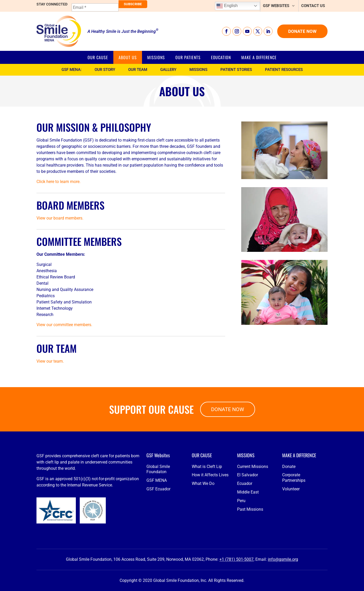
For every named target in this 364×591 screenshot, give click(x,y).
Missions (156, 57)
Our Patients (188, 57)
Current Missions (253, 501)
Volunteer (291, 523)
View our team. (50, 361)
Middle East (248, 526)
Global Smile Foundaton (158, 503)
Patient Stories (236, 70)
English (227, 6)
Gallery (168, 70)
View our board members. (60, 218)
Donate (289, 501)
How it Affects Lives (210, 509)
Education (221, 57)
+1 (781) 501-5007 (236, 559)
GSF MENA (157, 515)
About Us (128, 57)
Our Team (138, 70)
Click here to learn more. (58, 182)
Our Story (105, 70)
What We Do (203, 518)
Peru (241, 535)
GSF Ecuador (158, 523)
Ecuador (245, 518)
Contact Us (313, 6)
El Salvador (248, 509)
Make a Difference (259, 57)
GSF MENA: (72, 70)
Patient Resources (284, 70)
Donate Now (302, 31)
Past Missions (250, 543)
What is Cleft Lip (207, 501)
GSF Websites (276, 6)
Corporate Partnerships (294, 512)
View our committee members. (64, 325)
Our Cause (98, 57)
